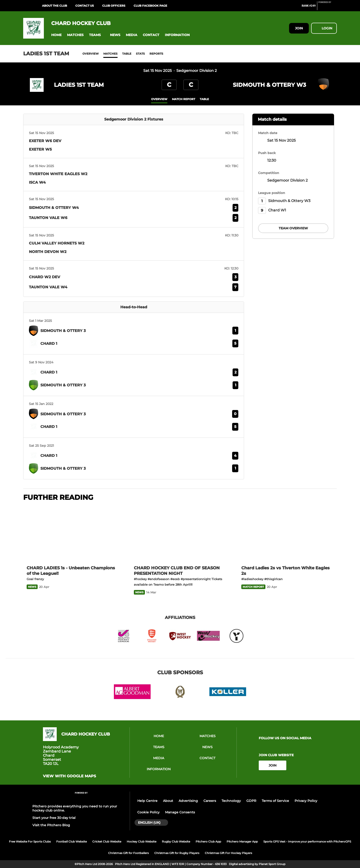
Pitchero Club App (208, 841)
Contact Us (85, 6)
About (168, 801)
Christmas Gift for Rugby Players (177, 853)
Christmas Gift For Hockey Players (228, 853)
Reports (156, 54)
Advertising (188, 801)
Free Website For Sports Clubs (30, 841)
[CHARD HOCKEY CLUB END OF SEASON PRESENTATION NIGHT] (180, 534)
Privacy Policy (306, 801)
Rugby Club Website (176, 841)
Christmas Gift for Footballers (128, 853)
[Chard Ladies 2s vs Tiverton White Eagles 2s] (287, 534)
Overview (91, 54)
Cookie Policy (148, 812)
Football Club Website (72, 841)
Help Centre (147, 801)
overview (159, 99)
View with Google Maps (69, 776)
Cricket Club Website (107, 841)
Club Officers (114, 6)
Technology (231, 801)
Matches (110, 54)
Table (127, 54)
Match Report (184, 99)
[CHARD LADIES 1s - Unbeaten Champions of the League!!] (73, 534)
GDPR (251, 801)
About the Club (55, 6)
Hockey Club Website (142, 841)
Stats (140, 54)
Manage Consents (180, 812)
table (204, 99)
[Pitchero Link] (328, 8)
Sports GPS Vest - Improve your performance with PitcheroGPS (307, 841)
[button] (56, 35)
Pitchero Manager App (242, 841)
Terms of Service (275, 801)
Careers (210, 801)
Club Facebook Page (150, 6)
